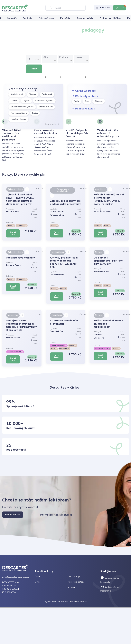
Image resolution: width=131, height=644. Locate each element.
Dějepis (26, 101)
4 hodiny (64, 77)
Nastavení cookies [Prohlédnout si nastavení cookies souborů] (78, 602)
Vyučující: (10, 209)
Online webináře (84, 91)
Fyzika (35, 113)
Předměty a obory (85, 96)
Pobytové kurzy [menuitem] (46, 18)
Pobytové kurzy (83, 109)
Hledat (34, 69)
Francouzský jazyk (19, 113)
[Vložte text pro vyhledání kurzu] (37, 59)
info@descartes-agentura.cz (56, 515)
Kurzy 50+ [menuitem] (65, 18)
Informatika (13, 315)
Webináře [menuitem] (12, 18)
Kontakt (71, 587)
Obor (46, 57)
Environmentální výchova (22, 107)
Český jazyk (47, 94)
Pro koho (64, 57)
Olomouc (99, 101)
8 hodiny (91, 77)
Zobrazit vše (52, 124)
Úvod (37, 577)
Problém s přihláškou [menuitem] (110, 18)
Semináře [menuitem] (28, 18)
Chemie (14, 101)
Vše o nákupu (74, 577)
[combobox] (49, 61)
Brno (87, 101)
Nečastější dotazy (76, 582)
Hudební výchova (18, 119)
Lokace (79, 57)
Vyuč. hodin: (35, 210)
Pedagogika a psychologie (63, 190)
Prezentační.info (61, 602)
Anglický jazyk (17, 94)
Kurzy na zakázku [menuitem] (85, 18)
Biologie (33, 94)
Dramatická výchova (44, 101)
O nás (38, 582)
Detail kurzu (13, 233)
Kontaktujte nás (13, 515)
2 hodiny (51, 77)
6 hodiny (78, 77)
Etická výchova (46, 107)
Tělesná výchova (15, 189)
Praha (77, 101)
